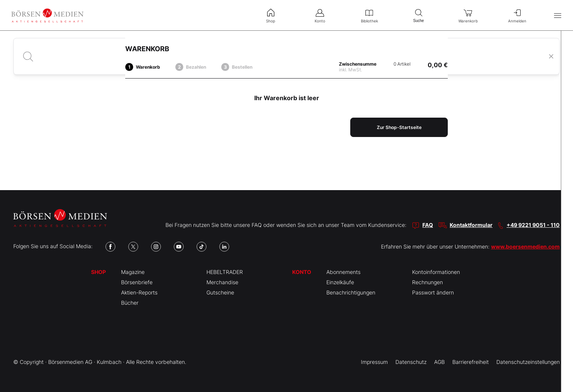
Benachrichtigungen (351, 292)
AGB (439, 362)
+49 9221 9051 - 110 (533, 225)
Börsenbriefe (137, 282)
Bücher (130, 303)
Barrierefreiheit (471, 362)
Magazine (133, 272)
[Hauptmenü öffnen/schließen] (558, 15)
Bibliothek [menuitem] (369, 15)
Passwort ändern (433, 292)
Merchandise (222, 282)
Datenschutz (411, 362)
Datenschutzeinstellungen (528, 362)
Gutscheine (220, 292)
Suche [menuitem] (419, 15)
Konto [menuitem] (320, 15)
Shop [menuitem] (271, 15)
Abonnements (343, 272)
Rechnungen (427, 282)
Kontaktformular (471, 225)
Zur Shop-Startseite (399, 127)
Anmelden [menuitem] (517, 15)
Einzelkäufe (340, 282)
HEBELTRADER (225, 272)
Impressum (374, 362)
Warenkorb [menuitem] (468, 15)
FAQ (428, 225)
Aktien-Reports (139, 292)
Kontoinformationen (436, 272)
